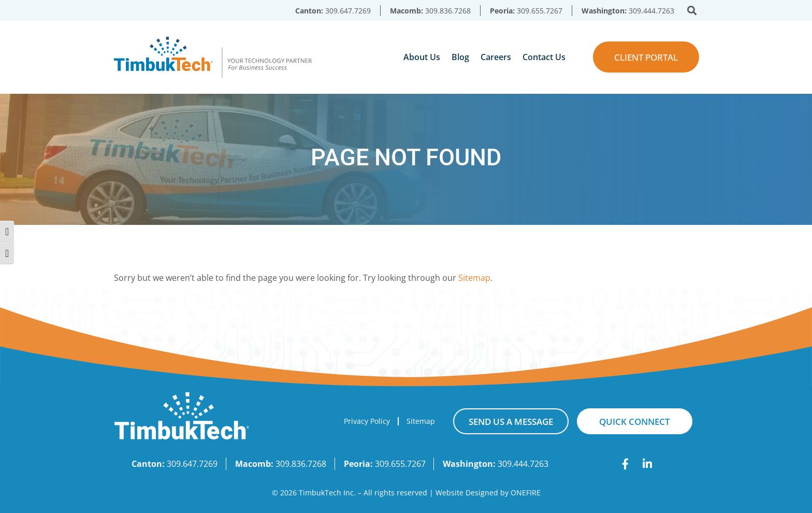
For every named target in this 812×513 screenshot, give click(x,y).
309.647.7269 (348, 11)
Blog (460, 57)
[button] (692, 11)
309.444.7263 (651, 11)
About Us (422, 57)
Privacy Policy (367, 421)
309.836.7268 (448, 11)
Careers (496, 57)
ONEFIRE (526, 493)
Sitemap (474, 278)
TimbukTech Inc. (327, 493)
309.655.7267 (540, 11)
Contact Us (544, 57)
